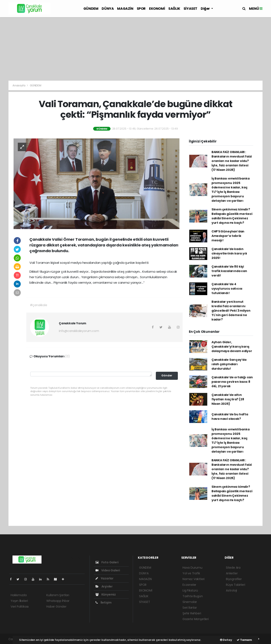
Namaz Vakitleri (194, 579)
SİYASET (190, 9)
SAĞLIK (174, 9)
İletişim (104, 603)
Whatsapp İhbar (58, 601)
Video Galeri (108, 570)
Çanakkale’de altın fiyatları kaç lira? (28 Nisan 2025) (228, 399)
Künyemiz (106, 594)
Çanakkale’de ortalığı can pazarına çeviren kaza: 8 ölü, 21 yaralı (232, 382)
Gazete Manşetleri (196, 619)
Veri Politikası (20, 607)
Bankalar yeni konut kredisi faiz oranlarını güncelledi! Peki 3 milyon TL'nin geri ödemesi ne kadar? (231, 311)
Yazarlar (104, 578)
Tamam (244, 640)
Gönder (167, 375)
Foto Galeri (107, 562)
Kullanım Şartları (58, 595)
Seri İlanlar (190, 608)
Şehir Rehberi (192, 613)
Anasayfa (19, 85)
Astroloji (231, 590)
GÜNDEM (91, 9)
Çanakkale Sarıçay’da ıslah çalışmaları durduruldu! (229, 364)
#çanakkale (39, 305)
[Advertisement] (135, 49)
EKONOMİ (157, 9)
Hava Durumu (192, 568)
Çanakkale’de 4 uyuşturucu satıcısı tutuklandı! (227, 289)
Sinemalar (190, 602)
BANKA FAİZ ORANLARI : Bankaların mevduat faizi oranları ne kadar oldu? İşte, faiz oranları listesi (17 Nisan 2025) (232, 161)
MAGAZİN (125, 9)
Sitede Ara (233, 568)
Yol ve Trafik (191, 573)
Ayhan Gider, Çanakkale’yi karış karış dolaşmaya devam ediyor (232, 347)
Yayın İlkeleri (19, 601)
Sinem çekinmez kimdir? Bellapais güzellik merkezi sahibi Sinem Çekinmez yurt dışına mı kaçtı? (232, 216)
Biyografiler (234, 579)
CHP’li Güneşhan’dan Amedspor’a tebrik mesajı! (228, 236)
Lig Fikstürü (190, 590)
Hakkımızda (19, 595)
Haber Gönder (56, 607)
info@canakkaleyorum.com (79, 331)
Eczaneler (189, 585)
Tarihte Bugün (193, 596)
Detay (226, 640)
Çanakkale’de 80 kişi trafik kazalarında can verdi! (229, 271)
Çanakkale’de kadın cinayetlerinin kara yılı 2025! (229, 253)
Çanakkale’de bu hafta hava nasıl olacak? (230, 417)
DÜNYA (108, 9)
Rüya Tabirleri (235, 585)
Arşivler (104, 586)
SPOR (141, 9)
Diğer (206, 9)
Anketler (232, 573)
